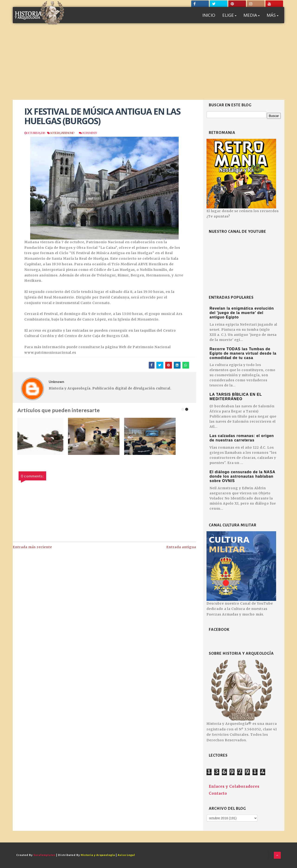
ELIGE (229, 15)
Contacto (218, 793)
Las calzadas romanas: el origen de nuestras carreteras (242, 438)
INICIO (209, 15)
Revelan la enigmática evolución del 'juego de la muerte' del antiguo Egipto (242, 313)
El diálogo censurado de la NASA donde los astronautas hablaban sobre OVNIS (242, 476)
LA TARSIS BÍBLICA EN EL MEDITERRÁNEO (236, 397)
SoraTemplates (44, 855)
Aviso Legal (126, 855)
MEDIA (252, 15)
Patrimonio (67, 133)
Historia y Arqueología (98, 855)
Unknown (56, 382)
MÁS (273, 15)
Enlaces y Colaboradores (234, 786)
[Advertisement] (148, 65)
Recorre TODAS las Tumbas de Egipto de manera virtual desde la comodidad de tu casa (243, 353)
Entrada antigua (181, 547)
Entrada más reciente (32, 547)
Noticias (55, 133)
